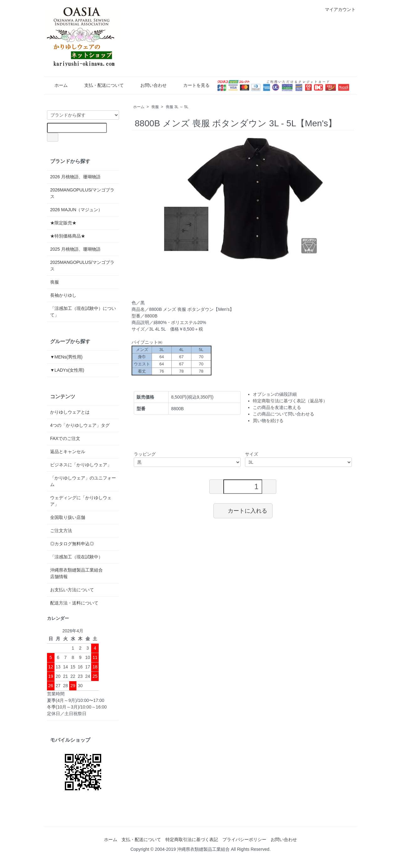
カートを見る (192, 85)
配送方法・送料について (74, 603)
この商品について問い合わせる (284, 414)
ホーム (57, 85)
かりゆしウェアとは (70, 412)
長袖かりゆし (63, 295)
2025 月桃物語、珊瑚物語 (75, 249)
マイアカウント (337, 9)
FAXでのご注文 (65, 438)
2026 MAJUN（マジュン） (76, 210)
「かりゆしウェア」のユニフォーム (83, 481)
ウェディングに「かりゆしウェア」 (81, 501)
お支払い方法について (72, 590)
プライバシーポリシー (244, 839)
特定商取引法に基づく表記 (192, 839)
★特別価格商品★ (68, 236)
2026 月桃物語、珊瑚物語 (75, 177)
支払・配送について (99, 85)
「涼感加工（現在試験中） (76, 557)
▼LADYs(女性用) (67, 370)
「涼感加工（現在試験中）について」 (83, 312)
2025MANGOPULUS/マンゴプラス (82, 266)
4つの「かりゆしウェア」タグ (80, 425)
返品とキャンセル (68, 452)
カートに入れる (243, 510)
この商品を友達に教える (277, 407)
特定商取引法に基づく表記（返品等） (290, 401)
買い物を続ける (268, 421)
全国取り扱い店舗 (68, 517)
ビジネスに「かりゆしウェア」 (81, 465)
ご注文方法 (61, 531)
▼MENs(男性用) (66, 357)
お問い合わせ (149, 85)
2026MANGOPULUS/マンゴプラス (82, 193)
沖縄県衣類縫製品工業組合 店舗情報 (83, 573)
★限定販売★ (65, 223)
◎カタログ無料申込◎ (72, 544)
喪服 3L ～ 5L (177, 107)
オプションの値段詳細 (275, 394)
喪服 (155, 107)
